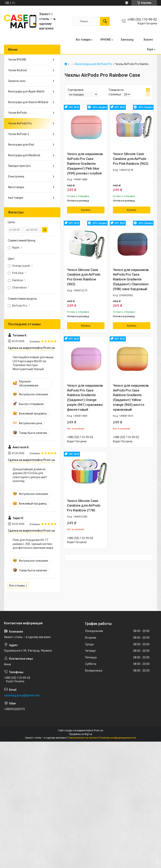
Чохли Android (17, 70)
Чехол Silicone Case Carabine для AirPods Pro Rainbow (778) (84, 506)
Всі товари (83, 40)
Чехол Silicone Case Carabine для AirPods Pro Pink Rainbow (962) (131, 159)
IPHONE (106, 40)
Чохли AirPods (17, 113)
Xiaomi (148, 40)
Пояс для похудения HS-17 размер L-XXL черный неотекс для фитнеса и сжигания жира (33, 544)
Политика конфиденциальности (118, 738)
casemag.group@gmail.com (22, 695)
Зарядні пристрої (19, 166)
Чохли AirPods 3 (19, 134)
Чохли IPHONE (17, 60)
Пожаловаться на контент (83, 738)
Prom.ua (98, 731)
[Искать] (105, 21)
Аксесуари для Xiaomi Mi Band (28, 102)
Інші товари (16, 198)
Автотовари (16, 187)
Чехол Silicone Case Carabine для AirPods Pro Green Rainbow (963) (84, 277)
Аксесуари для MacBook (24, 155)
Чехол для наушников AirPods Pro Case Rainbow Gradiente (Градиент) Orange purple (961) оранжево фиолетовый (85, 397)
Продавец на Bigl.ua (81, 734)
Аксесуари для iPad (21, 145)
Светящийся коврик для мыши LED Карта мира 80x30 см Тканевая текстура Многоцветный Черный (33, 363)
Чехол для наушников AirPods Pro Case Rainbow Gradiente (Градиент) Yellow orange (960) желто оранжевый (131, 397)
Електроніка (16, 176)
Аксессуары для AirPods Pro (93, 64)
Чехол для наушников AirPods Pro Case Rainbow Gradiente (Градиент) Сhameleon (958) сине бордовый (131, 279)
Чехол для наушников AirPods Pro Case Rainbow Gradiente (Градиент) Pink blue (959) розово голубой (85, 163)
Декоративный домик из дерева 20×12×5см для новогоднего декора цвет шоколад (30, 475)
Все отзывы (17, 586)
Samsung (127, 40)
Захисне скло (17, 81)
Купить (86, 210)
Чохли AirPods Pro (20, 123)
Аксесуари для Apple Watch (26, 91)
